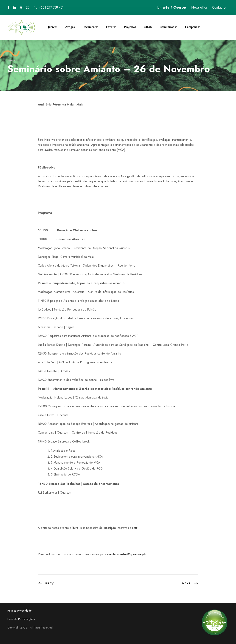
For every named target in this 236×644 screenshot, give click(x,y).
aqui (135, 528)
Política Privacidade (20, 611)
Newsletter (199, 7)
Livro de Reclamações (21, 619)
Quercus (52, 27)
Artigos (70, 27)
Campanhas (193, 27)
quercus (13, 60)
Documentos (90, 27)
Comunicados (168, 27)
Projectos (130, 27)
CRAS (148, 27)
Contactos (219, 7)
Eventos (111, 27)
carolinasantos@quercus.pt (126, 554)
